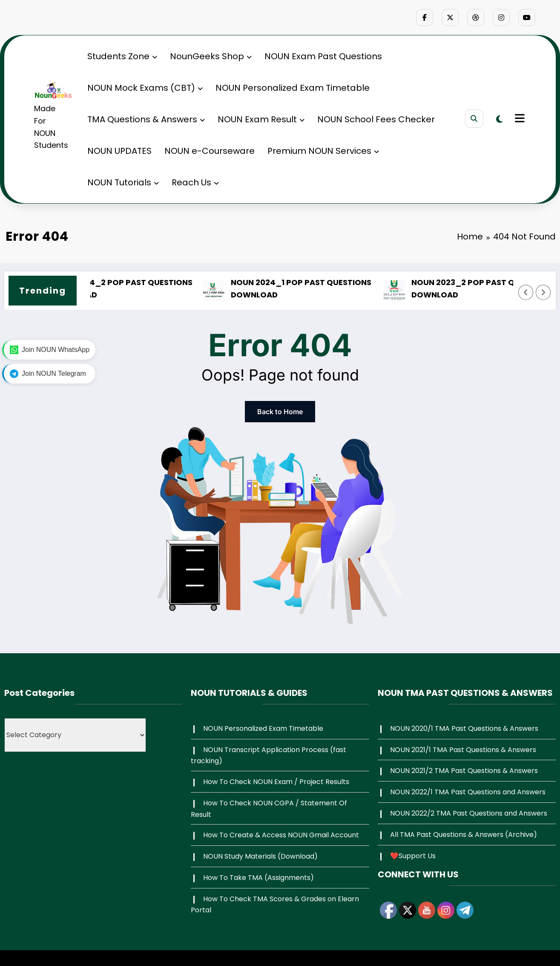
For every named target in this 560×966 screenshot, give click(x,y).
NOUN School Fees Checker (376, 119)
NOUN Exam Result (261, 119)
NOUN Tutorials (123, 182)
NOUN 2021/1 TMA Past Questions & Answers (463, 750)
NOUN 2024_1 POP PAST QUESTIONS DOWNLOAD (315, 288)
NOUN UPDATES (119, 151)
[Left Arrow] (526, 292)
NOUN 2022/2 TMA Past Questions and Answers (469, 813)
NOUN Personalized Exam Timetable (293, 88)
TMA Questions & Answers (146, 119)
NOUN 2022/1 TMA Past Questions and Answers (468, 792)
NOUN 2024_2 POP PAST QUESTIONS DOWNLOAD (135, 288)
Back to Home (280, 412)
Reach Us (195, 182)
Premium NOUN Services (323, 151)
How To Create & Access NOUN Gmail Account (281, 835)
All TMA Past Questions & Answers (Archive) (464, 835)
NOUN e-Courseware (210, 151)
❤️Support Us (413, 856)
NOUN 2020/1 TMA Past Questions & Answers (464, 728)
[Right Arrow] (543, 292)
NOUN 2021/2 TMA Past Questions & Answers (464, 771)
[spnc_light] (499, 119)
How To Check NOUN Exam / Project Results (276, 782)
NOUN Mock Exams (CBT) (145, 88)
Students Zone (122, 56)
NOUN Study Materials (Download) (260, 856)
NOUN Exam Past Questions (323, 56)
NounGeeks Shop (211, 56)
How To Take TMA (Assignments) (258, 878)
